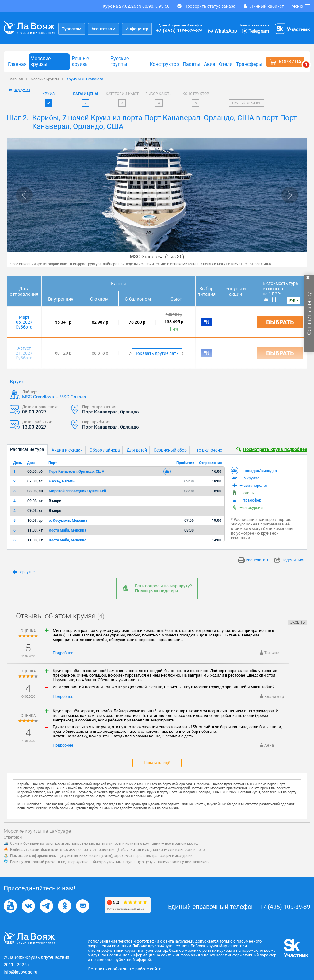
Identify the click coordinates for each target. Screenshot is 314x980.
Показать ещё (157, 763)
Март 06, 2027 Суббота (24, 322)
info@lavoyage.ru (21, 972)
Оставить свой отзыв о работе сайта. (125, 969)
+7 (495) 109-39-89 (179, 30)
